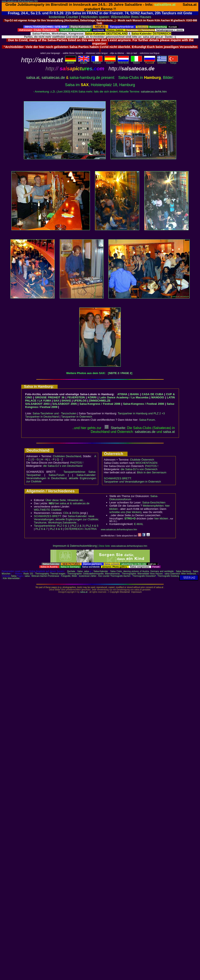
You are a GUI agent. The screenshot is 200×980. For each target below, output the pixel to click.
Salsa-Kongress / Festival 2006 (100, 404)
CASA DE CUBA (152, 394)
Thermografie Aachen (121, 576)
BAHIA (135, 394)
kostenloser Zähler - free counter (94, 576)
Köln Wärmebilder (11, 578)
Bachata (71, 571)
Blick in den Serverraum (152, 472)
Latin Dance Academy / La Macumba (124, 397)
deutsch (71, 62)
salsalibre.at (165, 4)
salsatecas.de (53, 78)
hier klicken (161, 518)
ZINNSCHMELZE (100, 401)
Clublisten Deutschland (67, 456)
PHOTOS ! (77, 463)
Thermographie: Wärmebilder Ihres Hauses (142, 574)
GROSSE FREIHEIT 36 (50, 397)
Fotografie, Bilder (69, 576)
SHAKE (66, 401)
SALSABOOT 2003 (38, 404)
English (84, 62)
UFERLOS (80, 401)
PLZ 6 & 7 (42, 529)
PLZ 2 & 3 (78, 526)
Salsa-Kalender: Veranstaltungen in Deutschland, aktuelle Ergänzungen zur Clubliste (61, 478)
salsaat (169, 432)
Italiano (136, 62)
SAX (56, 401)
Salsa (80, 571)
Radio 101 (28, 574)
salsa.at (33, 78)
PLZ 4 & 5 (92, 526)
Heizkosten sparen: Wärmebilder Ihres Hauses (116, 17)
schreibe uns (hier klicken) (126, 512)
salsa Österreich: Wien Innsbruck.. (181, 574)
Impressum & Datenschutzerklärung (75, 546)
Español (110, 62)
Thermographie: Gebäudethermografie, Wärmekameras (94, 574)
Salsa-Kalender (101, 571)
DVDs (76, 513)
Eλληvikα (162, 62)
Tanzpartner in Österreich (77, 417)
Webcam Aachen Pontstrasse (45, 576)
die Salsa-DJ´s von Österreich (139, 469)
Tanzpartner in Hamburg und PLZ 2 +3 (141, 413)
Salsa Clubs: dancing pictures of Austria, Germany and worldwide (142, 571)
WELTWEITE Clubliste (48, 510)
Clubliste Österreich (142, 460)
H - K (44, 459)
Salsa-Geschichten (154, 502)
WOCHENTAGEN (146, 463)
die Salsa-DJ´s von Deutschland (63, 466)
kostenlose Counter (64, 17)
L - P (52, 459)
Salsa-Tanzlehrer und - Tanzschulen (54, 413)
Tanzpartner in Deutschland (42, 417)
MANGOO (158, 397)
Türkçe (173, 62)
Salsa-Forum (147, 420)
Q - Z (60, 459)
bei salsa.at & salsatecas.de (69, 503)
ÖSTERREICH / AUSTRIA (81, 529)
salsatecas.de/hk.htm (154, 92)
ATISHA (122, 394)
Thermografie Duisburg (168, 576)
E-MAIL (139, 524)
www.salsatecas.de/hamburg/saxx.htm (20, 1)
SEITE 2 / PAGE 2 (120, 373)
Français (97, 62)
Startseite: (115, 428)
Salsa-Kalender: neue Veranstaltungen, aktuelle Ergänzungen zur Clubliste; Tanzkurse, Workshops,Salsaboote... (67, 519)
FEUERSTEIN (76, 397)
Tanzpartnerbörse (45, 526)
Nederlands (123, 62)
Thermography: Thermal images (50, 574)
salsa (86, 571)
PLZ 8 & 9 (56, 529)
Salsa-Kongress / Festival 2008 (144, 404)
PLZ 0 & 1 (63, 526)
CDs (66, 513)
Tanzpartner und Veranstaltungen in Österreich (133, 482)
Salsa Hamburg (183, 571)
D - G (35, 459)
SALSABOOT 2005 (65, 404)
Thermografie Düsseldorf (144, 576)
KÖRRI (92, 397)
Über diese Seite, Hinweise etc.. (65, 500)
